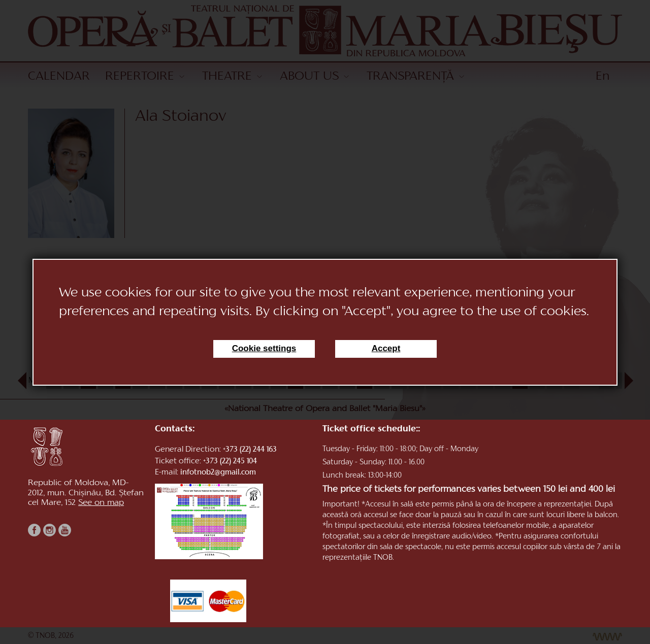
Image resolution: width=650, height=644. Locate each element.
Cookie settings (264, 348)
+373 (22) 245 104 (230, 462)
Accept (386, 348)
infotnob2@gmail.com (218, 473)
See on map (101, 503)
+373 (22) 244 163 (250, 450)
